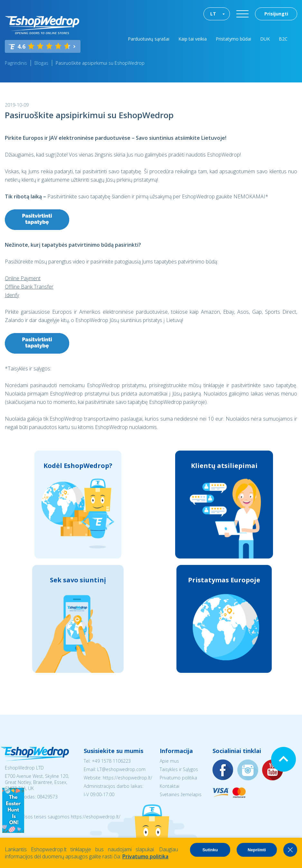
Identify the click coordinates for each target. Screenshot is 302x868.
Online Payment (23, 278)
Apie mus (169, 761)
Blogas (41, 63)
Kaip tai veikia (193, 39)
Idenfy (12, 295)
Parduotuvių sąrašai (149, 39)
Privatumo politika (178, 778)
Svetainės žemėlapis (181, 794)
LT (213, 14)
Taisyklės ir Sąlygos (179, 769)
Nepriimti (257, 850)
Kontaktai (170, 786)
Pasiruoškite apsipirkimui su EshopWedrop (100, 63)
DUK (265, 39)
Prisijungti (276, 14)
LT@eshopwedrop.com (121, 769)
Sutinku (210, 850)
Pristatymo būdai (233, 39)
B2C (283, 39)
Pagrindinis (16, 63)
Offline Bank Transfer (29, 287)
